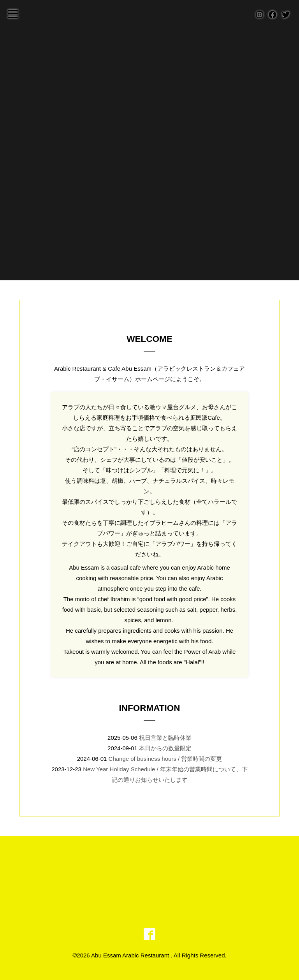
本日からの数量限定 (165, 748)
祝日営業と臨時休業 (165, 738)
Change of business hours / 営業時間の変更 (165, 759)
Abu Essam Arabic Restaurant (131, 955)
